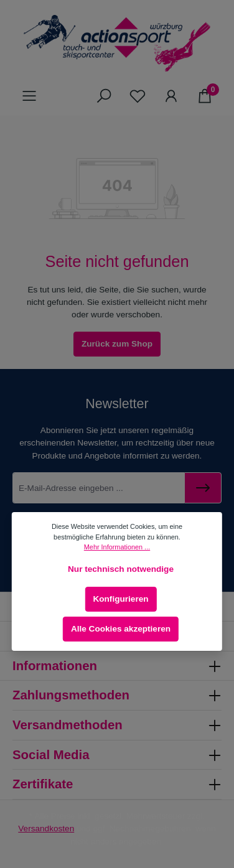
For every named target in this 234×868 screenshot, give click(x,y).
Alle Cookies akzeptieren (121, 629)
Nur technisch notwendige (121, 569)
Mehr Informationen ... (117, 547)
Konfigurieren (120, 599)
